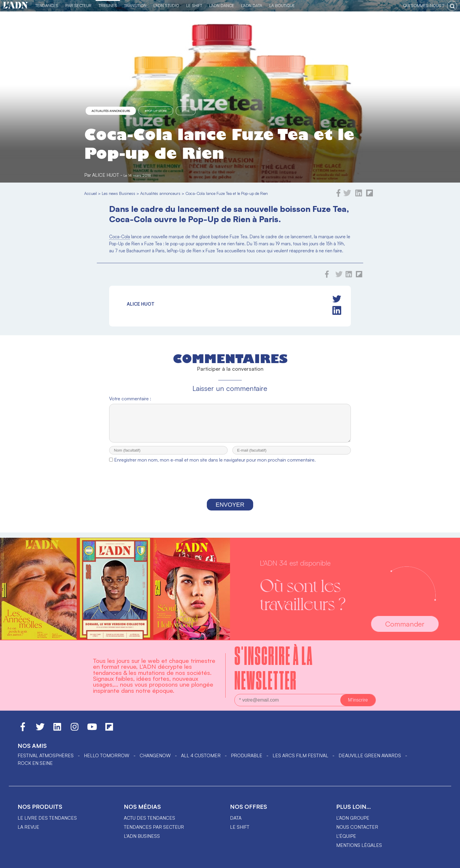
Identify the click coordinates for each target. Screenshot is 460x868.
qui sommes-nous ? (424, 5)
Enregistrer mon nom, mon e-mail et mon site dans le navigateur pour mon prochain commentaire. (215, 465)
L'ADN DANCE (222, 5)
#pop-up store (156, 111)
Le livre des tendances (47, 818)
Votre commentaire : (130, 399)
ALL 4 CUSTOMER (201, 755)
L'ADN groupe (353, 818)
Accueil (91, 193)
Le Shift (194, 5)
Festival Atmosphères (46, 755)
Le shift (240, 827)
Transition (135, 5)
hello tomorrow (107, 755)
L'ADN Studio (166, 5)
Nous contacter (357, 827)
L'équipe (346, 836)
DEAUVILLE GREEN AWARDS (370, 755)
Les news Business (119, 193)
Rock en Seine (35, 763)
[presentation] (230, 488)
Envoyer (230, 510)
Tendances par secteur (154, 827)
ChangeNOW (155, 755)
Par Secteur (78, 5)
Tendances (47, 5)
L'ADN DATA (252, 5)
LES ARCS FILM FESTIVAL (300, 755)
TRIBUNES (108, 5)
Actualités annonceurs (111, 111)
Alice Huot (106, 175)
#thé (186, 111)
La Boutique (282, 5)
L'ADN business (142, 836)
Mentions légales (359, 845)
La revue (28, 827)
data (236, 818)
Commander (405, 624)
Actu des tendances (149, 818)
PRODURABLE (247, 755)
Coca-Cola (120, 237)
